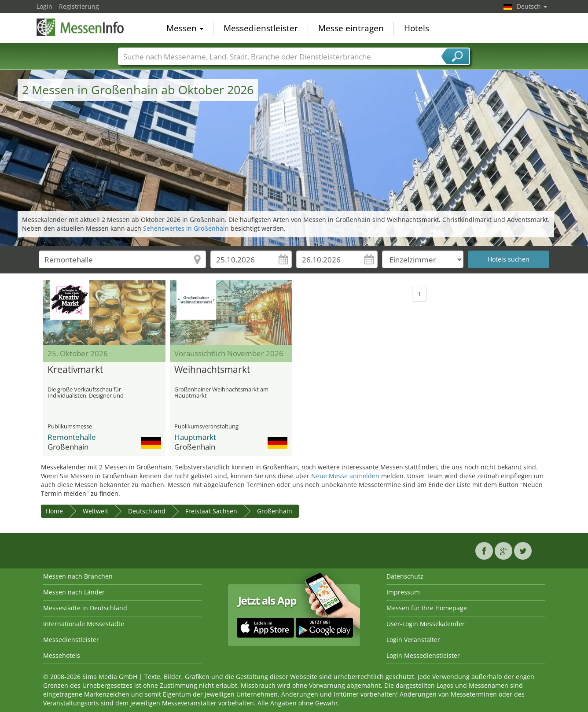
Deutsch (532, 6)
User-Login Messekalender (426, 624)
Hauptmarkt (195, 437)
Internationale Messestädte (84, 624)
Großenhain (275, 511)
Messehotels (62, 655)
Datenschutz (405, 576)
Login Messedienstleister (423, 655)
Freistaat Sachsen (211, 511)
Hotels (417, 28)
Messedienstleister (261, 28)
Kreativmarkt (75, 370)
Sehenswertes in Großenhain (186, 228)
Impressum (403, 592)
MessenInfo (81, 27)
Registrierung (79, 6)
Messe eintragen (351, 28)
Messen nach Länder (74, 592)
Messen (185, 28)
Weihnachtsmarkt (212, 370)
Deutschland (147, 511)
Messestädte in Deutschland (85, 608)
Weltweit (96, 511)
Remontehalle (72, 437)
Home (54, 511)
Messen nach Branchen (78, 576)
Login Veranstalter (413, 640)
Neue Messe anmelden (345, 476)
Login (44, 6)
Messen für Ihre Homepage (427, 608)
